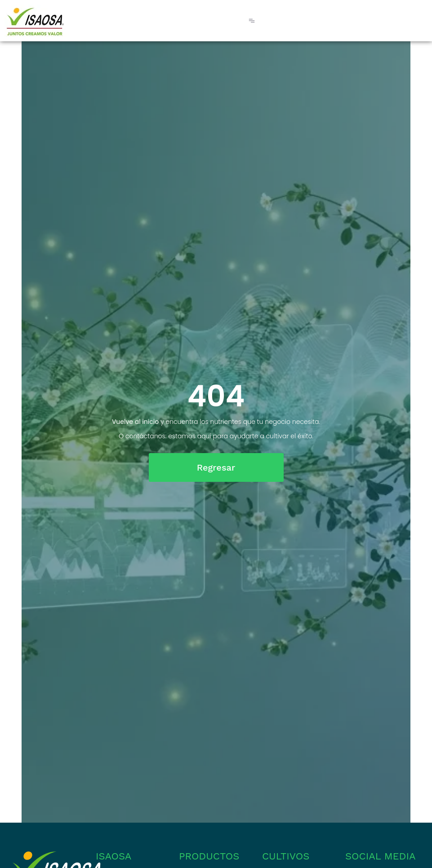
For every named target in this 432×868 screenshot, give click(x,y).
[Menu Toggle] (252, 21)
